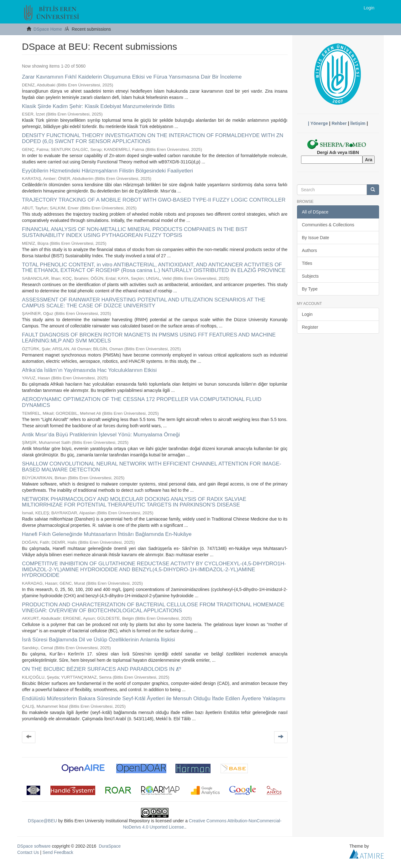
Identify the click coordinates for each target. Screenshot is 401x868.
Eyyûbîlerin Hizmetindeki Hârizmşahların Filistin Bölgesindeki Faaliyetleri (107, 171)
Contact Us (28, 852)
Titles (307, 263)
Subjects (310, 276)
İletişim (358, 123)
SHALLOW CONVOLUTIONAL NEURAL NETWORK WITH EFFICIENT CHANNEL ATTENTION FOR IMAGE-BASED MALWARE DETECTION (152, 467)
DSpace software (34, 846)
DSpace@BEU (42, 821)
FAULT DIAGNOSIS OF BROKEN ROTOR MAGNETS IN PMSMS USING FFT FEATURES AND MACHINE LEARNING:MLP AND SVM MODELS (149, 338)
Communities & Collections (328, 225)
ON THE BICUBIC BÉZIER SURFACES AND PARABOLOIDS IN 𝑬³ (102, 669)
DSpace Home (48, 29)
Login (307, 314)
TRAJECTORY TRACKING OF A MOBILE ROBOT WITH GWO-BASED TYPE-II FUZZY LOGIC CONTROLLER (154, 200)
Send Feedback (58, 852)
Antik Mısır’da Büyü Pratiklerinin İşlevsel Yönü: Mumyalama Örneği (101, 435)
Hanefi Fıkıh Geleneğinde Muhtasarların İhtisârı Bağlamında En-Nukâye (107, 534)
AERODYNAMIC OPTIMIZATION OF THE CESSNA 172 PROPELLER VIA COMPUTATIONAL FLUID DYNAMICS (142, 402)
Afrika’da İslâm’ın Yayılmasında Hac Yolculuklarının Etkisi (89, 370)
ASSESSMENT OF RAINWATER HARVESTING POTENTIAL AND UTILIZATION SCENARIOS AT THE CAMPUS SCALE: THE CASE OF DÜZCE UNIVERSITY (144, 303)
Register (310, 327)
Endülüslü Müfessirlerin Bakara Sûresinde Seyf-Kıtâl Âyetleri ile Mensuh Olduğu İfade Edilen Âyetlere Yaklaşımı (154, 699)
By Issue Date (316, 238)
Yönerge (319, 123)
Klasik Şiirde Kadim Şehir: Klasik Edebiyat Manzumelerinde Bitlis (98, 106)
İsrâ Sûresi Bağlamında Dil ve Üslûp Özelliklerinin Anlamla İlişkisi (98, 640)
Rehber (339, 123)
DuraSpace (110, 846)
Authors (310, 250)
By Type (310, 289)
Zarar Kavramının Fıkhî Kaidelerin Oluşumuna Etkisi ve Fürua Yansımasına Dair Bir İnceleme (132, 77)
